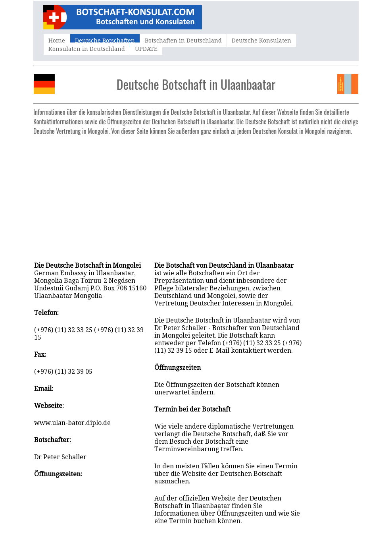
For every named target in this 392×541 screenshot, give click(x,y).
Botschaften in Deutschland (183, 41)
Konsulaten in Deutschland (87, 49)
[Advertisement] (196, 194)
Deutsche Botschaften (105, 41)
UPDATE (146, 49)
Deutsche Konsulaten (261, 41)
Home (57, 41)
